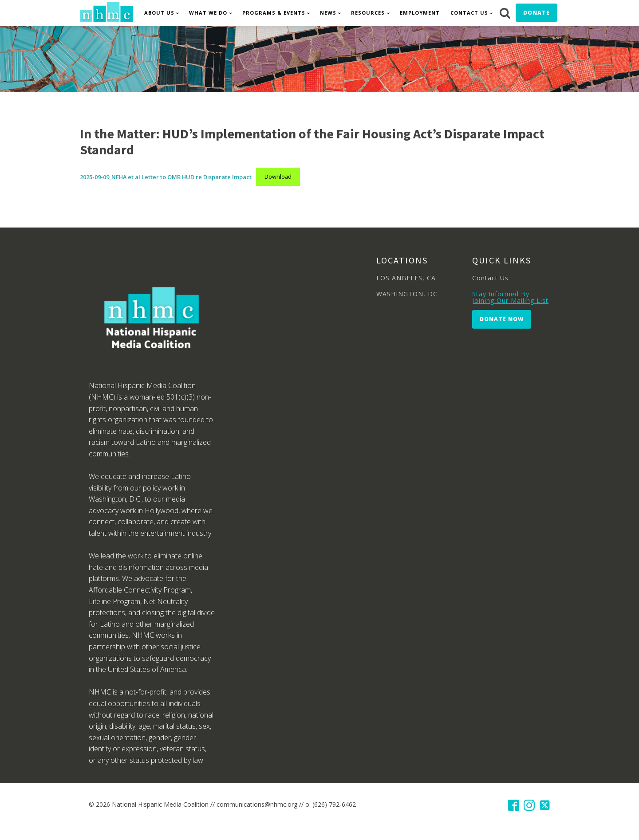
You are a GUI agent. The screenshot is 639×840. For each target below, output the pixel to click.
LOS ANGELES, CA (406, 278)
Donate (536, 13)
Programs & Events (274, 13)
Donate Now (502, 319)
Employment (420, 13)
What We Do (208, 13)
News (328, 13)
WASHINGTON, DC (407, 294)
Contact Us (469, 13)
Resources (368, 13)
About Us (159, 13)
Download (278, 177)
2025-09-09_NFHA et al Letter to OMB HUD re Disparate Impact (166, 177)
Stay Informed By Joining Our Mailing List (510, 297)
